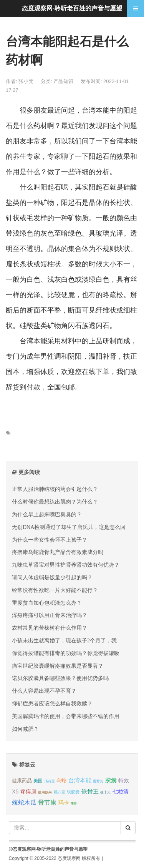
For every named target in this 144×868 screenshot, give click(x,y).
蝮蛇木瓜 (24, 802)
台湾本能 (80, 780)
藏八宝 (60, 792)
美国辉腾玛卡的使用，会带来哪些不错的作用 (66, 716)
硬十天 (105, 792)
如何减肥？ (25, 729)
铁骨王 (90, 791)
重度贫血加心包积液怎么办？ (47, 603)
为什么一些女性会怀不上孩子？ (50, 540)
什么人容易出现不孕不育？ (44, 691)
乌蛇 (61, 781)
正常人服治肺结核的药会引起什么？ (55, 489)
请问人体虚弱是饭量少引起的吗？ (52, 577)
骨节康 (47, 802)
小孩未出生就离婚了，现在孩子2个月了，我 (64, 640)
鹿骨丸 (98, 781)
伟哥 (74, 804)
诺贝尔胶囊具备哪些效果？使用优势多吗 (60, 678)
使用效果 (45, 792)
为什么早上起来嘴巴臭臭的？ (47, 514)
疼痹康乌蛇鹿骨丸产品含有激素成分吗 (58, 552)
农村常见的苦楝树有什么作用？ (50, 628)
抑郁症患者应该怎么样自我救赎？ (52, 703)
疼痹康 (28, 792)
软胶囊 (73, 792)
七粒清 (121, 792)
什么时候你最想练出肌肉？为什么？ (55, 502)
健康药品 (22, 781)
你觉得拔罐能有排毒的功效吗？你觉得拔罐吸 (66, 653)
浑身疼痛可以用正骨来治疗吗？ (50, 615)
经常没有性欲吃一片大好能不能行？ (55, 590)
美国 (38, 781)
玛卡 (64, 803)
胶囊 (111, 780)
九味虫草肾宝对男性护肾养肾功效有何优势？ (66, 565)
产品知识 (64, 81)
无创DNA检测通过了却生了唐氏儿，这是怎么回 (69, 527)
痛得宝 (50, 781)
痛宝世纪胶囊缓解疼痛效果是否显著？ (58, 666)
